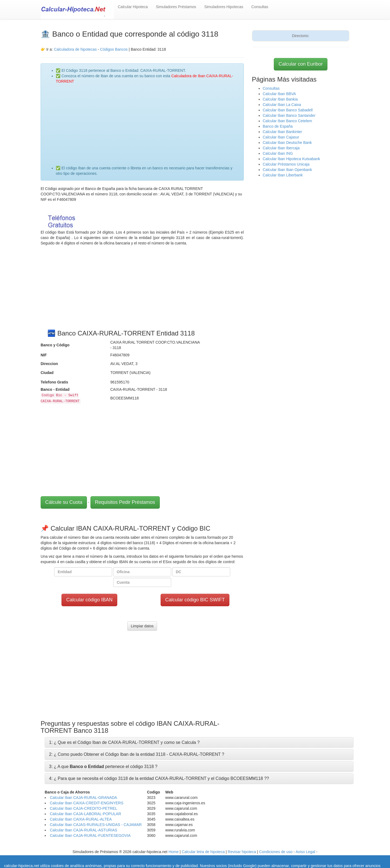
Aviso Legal (305, 852)
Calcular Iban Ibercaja (281, 148)
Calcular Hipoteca (133, 7)
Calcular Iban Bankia (280, 99)
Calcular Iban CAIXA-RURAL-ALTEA (81, 819)
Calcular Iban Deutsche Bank (287, 143)
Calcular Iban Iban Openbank (287, 170)
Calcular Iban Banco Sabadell (288, 110)
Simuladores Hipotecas (224, 7)
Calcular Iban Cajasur (281, 137)
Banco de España (278, 126)
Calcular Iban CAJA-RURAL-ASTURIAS (84, 830)
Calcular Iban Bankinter (282, 132)
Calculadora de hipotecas (75, 49)
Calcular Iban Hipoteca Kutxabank (291, 159)
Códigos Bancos (114, 49)
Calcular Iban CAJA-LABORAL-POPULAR (85, 814)
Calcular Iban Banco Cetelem (287, 121)
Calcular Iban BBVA (279, 94)
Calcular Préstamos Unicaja (286, 164)
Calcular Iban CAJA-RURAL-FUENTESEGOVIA (90, 835)
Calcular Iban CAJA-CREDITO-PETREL (84, 808)
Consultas (260, 7)
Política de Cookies (162, 857)
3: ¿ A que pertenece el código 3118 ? (103, 767)
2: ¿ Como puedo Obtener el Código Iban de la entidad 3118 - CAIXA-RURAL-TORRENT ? (137, 754)
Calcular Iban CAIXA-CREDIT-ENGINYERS (87, 803)
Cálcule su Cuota (64, 502)
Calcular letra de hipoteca (203, 852)
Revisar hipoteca (242, 852)
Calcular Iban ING (278, 153)
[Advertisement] (148, 122)
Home (173, 852)
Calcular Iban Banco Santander (289, 115)
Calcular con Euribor (300, 64)
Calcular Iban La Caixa (282, 105)
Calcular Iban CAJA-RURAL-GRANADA (83, 798)
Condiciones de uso (276, 852)
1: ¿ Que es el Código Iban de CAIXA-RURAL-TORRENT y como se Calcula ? (124, 742)
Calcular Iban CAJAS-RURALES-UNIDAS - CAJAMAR (96, 825)
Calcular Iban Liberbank (283, 175)
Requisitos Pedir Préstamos (125, 502)
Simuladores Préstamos (176, 7)
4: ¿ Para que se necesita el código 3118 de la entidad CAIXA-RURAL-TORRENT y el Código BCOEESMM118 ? (158, 778)
